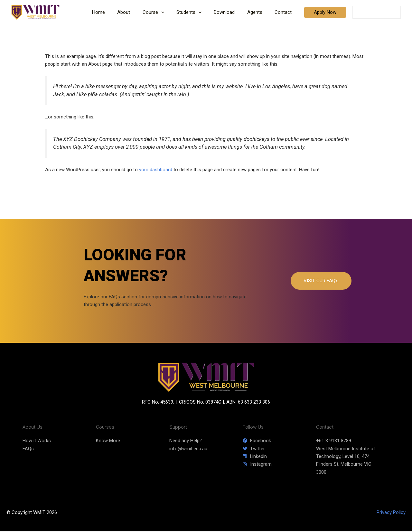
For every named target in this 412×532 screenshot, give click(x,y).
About (138, 12)
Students (198, 12)
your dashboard (156, 170)
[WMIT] (35, 12)
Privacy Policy (391, 513)
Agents (259, 12)
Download (231, 12)
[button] (173, 12)
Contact (284, 12)
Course (165, 12)
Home (116, 12)
